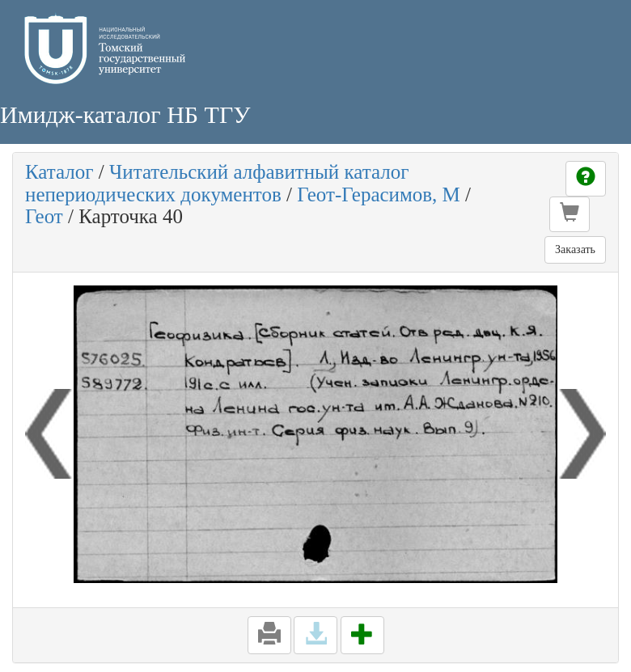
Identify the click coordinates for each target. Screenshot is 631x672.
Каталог (59, 172)
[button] (570, 214)
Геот (44, 216)
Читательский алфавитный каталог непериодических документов (217, 183)
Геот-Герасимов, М (379, 194)
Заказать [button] (575, 249)
